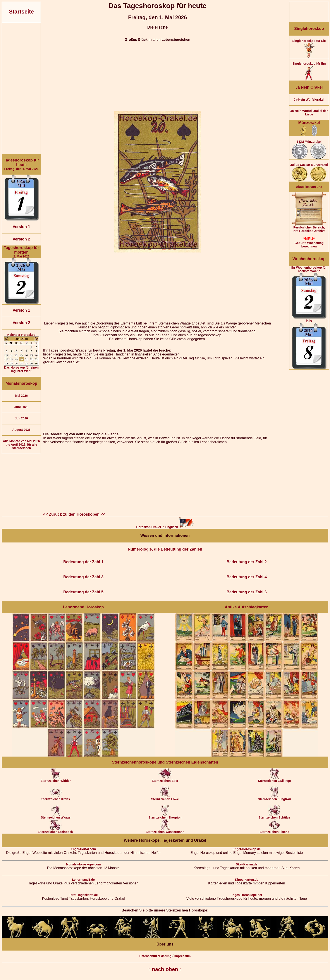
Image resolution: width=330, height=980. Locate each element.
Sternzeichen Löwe (165, 798)
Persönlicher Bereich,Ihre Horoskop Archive (309, 228)
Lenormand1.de (83, 880)
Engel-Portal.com (83, 849)
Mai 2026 (21, 396)
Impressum (183, 956)
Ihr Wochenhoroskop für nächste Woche (309, 318)
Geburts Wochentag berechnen (309, 242)
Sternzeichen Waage (56, 816)
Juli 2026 (21, 418)
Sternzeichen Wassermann (165, 830)
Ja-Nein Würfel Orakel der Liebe (309, 113)
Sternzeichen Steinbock (56, 830)
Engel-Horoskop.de (247, 849)
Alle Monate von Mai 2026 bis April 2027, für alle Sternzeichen (21, 445)
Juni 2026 (21, 407)
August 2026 (21, 430)
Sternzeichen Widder (56, 779)
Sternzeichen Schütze (274, 816)
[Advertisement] (21, 89)
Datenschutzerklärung (155, 956)
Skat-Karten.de (247, 864)
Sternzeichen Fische (274, 830)
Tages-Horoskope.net (247, 895)
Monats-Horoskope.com (83, 864)
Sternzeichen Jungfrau (274, 798)
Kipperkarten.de (247, 880)
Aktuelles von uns (309, 187)
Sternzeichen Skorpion (165, 816)
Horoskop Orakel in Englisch (165, 527)
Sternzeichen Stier (165, 779)
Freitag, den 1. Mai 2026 (21, 164)
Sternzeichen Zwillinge (274, 779)
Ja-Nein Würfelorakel (309, 100)
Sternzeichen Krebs (56, 798)
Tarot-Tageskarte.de (83, 895)
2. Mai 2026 (21, 252)
